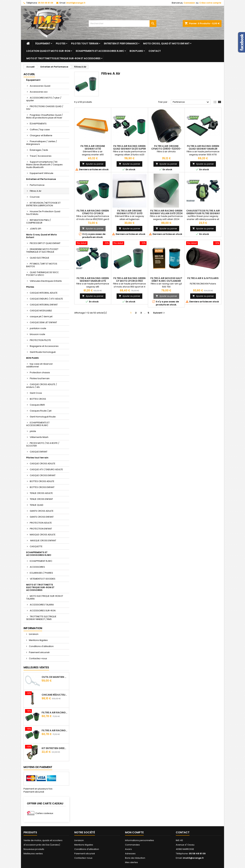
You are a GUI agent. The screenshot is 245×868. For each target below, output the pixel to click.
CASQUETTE (36, 546)
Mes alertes (131, 862)
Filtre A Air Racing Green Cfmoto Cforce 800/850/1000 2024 (93, 213)
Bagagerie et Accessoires (44, 346)
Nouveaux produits (34, 849)
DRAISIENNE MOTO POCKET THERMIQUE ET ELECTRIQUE (42, 251)
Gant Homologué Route (43, 417)
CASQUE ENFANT (39, 452)
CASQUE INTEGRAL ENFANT (44, 305)
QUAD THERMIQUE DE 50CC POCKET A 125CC (42, 274)
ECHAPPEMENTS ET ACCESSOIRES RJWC (38, 424)
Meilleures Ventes (36, 667)
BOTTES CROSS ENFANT (42, 487)
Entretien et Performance (121, 43)
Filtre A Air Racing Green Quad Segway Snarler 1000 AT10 (203, 149)
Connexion (189, 3)
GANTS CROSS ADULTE (42, 511)
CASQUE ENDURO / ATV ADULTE (46, 299)
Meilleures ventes (33, 854)
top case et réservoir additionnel (40, 365)
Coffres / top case (40, 130)
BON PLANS (136, 51)
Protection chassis (40, 372)
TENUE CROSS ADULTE (41, 493)
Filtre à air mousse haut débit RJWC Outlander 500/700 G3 (166, 281)
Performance (37, 185)
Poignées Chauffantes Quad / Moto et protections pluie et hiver (44, 116)
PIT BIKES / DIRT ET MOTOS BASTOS (42, 265)
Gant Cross (36, 393)
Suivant (159, 313)
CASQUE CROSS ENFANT (43, 475)
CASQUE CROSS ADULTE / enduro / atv (42, 386)
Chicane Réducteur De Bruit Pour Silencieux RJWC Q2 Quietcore (55, 695)
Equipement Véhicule (42, 173)
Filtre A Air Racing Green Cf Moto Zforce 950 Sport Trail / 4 (129, 281)
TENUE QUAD (37, 505)
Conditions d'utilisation (41, 646)
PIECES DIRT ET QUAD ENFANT (45, 243)
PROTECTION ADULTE (41, 523)
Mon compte (134, 832)
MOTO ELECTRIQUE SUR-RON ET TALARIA (45, 597)
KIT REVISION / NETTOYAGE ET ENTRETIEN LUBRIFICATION (43, 204)
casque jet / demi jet (41, 316)
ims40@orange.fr (76, 3)
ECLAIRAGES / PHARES (41, 573)
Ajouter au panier (93, 164)
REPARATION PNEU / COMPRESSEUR (38, 221)
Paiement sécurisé (39, 652)
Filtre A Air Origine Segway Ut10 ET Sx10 (130, 212)
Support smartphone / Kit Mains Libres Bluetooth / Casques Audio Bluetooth (44, 165)
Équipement (43, 43)
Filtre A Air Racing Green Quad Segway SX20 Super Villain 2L (129, 149)
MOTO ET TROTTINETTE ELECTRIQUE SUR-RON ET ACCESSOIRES (63, 58)
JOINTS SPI (35, 229)
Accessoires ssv (39, 92)
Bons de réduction (135, 858)
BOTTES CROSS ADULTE (42, 481)
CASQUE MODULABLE (41, 311)
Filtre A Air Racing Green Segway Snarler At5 (93, 280)
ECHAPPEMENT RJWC (41, 561)
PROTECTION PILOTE (40, 340)
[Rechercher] (122, 24)
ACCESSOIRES (37, 567)
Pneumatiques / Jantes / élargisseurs (42, 143)
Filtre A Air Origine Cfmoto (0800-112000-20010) (166, 149)
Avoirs (128, 849)
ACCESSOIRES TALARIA (42, 605)
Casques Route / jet (41, 411)
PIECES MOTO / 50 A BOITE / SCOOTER (43, 444)
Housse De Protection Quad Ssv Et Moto (43, 213)
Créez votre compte (210, 3)
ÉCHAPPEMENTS (38, 124)
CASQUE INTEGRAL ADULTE (44, 293)
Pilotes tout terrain (85, 43)
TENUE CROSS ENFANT (41, 499)
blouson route (37, 334)
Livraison (33, 634)
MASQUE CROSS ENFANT (43, 541)
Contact (155, 51)
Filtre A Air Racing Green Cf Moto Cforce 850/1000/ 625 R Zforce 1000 (55, 730)
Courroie (35, 197)
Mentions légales (38, 640)
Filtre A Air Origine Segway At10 (93, 147)
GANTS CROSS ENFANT (42, 517)
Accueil (29, 74)
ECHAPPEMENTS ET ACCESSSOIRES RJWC (100, 51)
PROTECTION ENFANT (41, 529)
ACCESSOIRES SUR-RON (43, 611)
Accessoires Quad (40, 86)
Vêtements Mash (39, 437)
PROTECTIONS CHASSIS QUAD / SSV (45, 108)
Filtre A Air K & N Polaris (203, 278)
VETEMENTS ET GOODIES (43, 579)
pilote (33, 431)
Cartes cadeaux (44, 813)
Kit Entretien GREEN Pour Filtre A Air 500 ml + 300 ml (55, 748)
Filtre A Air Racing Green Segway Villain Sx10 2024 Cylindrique (166, 213)
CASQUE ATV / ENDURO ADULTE (46, 469)
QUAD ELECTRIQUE (40, 258)
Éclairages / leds (39, 150)
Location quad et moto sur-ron (48, 51)
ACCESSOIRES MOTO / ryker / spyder (44, 99)
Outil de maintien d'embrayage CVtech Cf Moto (55, 677)
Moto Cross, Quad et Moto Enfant (166, 43)
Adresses (130, 854)
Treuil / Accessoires (41, 156)
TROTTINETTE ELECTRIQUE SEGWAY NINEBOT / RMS (41, 618)
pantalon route (38, 328)
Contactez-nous (38, 658)
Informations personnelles (140, 840)
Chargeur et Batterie (41, 135)
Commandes (132, 845)
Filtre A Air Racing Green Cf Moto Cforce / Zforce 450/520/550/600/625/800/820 (55, 713)
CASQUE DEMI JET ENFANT (43, 322)
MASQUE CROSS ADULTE (43, 535)
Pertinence (191, 102)
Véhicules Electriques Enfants (46, 281)
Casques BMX (37, 405)
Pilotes (61, 43)
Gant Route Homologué (43, 352)
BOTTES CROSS (38, 399)
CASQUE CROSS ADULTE (43, 464)
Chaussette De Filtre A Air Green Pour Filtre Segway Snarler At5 (203, 213)
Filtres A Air (36, 191)
